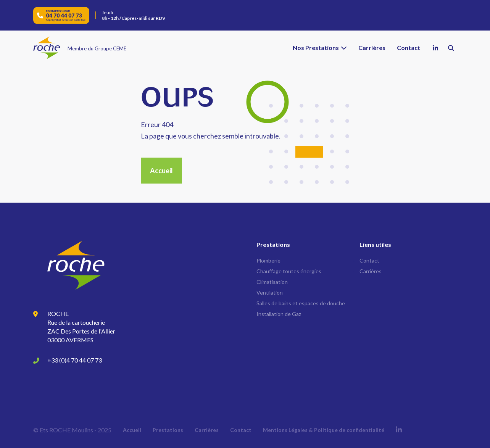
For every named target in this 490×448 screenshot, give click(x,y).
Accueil (161, 171)
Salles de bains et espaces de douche (301, 303)
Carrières (372, 48)
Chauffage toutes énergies (289, 271)
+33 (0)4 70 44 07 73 (75, 360)
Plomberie (268, 260)
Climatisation (272, 282)
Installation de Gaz (279, 314)
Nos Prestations (316, 48)
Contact (409, 48)
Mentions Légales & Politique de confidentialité (324, 430)
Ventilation (270, 292)
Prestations (168, 430)
